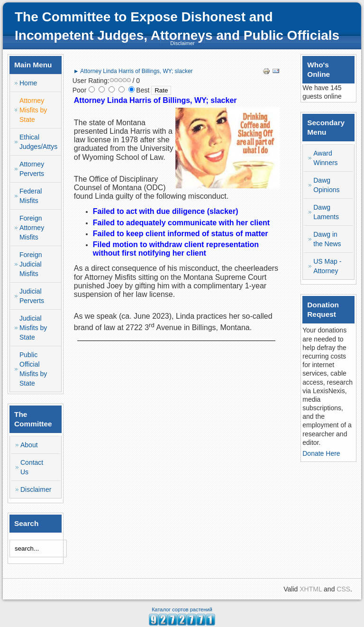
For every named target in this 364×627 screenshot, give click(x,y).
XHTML (311, 589)
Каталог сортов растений (182, 609)
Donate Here (321, 453)
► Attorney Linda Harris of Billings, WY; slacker (133, 71)
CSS (343, 589)
